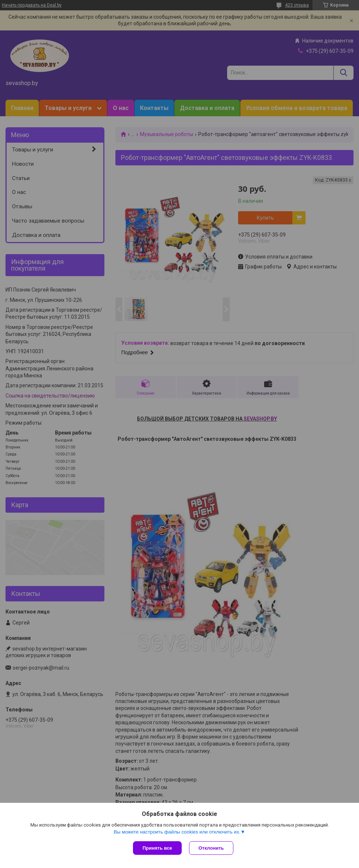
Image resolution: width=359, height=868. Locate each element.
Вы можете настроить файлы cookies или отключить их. (177, 832)
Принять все (157, 848)
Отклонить (211, 848)
